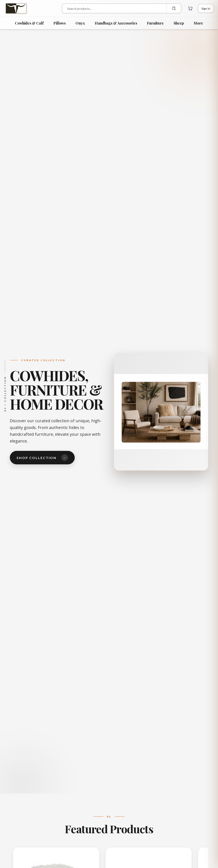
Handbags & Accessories (116, 23)
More (198, 23)
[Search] (174, 8)
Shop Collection (42, 458)
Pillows (60, 23)
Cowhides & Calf (29, 23)
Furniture (155, 23)
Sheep (179, 23)
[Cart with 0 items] (190, 8)
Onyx (80, 23)
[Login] (206, 8)
